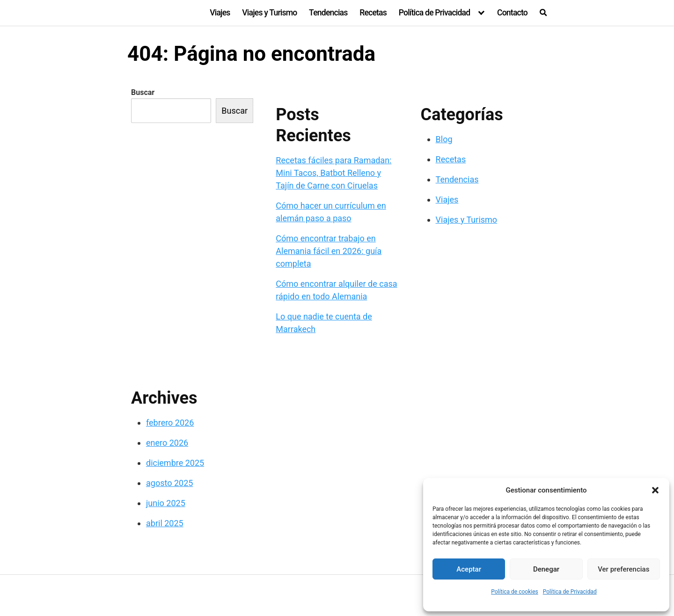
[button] (655, 490)
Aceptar (469, 569)
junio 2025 (166, 503)
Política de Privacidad (570, 592)
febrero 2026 (170, 423)
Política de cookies (515, 592)
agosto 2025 (169, 483)
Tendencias (328, 13)
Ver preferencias (623, 569)
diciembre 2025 (175, 463)
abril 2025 (165, 523)
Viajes (220, 13)
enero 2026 (167, 443)
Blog (444, 139)
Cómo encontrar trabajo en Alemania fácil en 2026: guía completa (329, 251)
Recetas (373, 13)
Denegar (546, 569)
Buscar (143, 92)
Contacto (512, 13)
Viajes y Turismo (269, 13)
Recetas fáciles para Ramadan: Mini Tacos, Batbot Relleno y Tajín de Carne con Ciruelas (333, 173)
